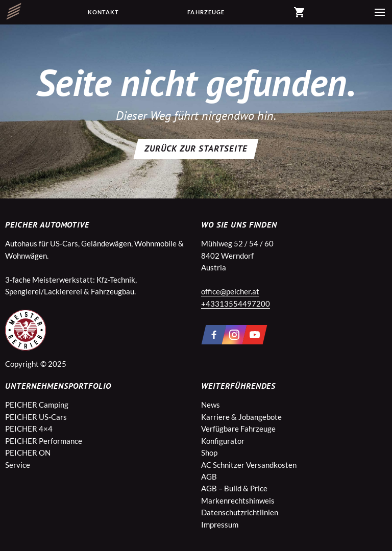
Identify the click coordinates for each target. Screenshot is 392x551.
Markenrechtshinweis (238, 500)
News (211, 405)
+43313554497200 (236, 304)
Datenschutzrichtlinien (240, 512)
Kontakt (104, 12)
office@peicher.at (230, 291)
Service (18, 465)
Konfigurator (223, 441)
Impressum (220, 524)
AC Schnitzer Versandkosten (249, 465)
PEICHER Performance (44, 441)
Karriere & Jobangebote (241, 417)
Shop (209, 453)
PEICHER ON (28, 453)
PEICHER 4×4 (29, 429)
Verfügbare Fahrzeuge (238, 429)
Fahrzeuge (206, 12)
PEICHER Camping (37, 405)
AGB (209, 477)
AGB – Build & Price (234, 488)
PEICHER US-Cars (36, 417)
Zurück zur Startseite (196, 148)
